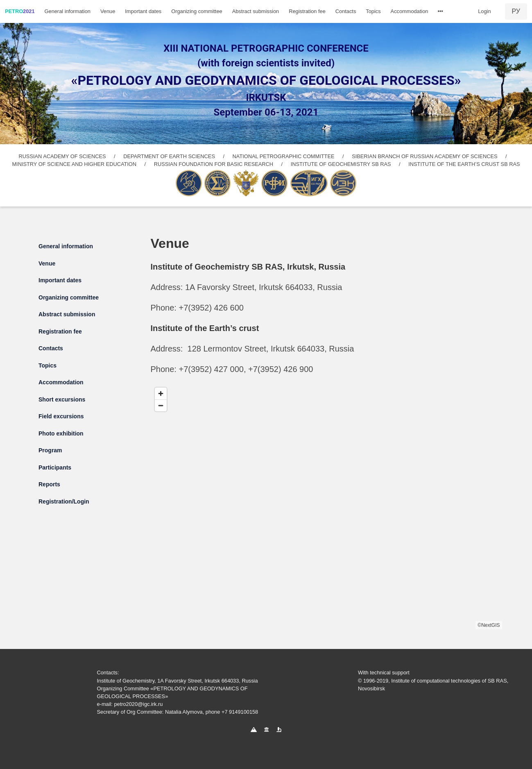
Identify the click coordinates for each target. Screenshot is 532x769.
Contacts (346, 11)
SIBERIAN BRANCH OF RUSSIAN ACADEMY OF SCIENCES (424, 156)
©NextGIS (489, 625)
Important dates (143, 11)
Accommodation (410, 11)
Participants (55, 467)
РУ (516, 11)
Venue (108, 11)
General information (68, 11)
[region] (326, 506)
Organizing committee (197, 11)
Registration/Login (64, 501)
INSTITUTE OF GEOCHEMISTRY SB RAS (341, 164)
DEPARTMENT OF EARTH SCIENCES (169, 156)
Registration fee (307, 11)
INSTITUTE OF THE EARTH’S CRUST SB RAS (464, 164)
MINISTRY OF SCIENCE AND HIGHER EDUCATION (74, 164)
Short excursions (62, 399)
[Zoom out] (161, 405)
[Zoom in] (161, 394)
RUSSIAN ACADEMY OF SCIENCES (62, 156)
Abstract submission (256, 11)
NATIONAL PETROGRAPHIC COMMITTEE (284, 156)
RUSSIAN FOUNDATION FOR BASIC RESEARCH (214, 164)
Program (50, 450)
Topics (373, 11)
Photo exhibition (61, 433)
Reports (49, 484)
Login (484, 11)
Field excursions (61, 416)
